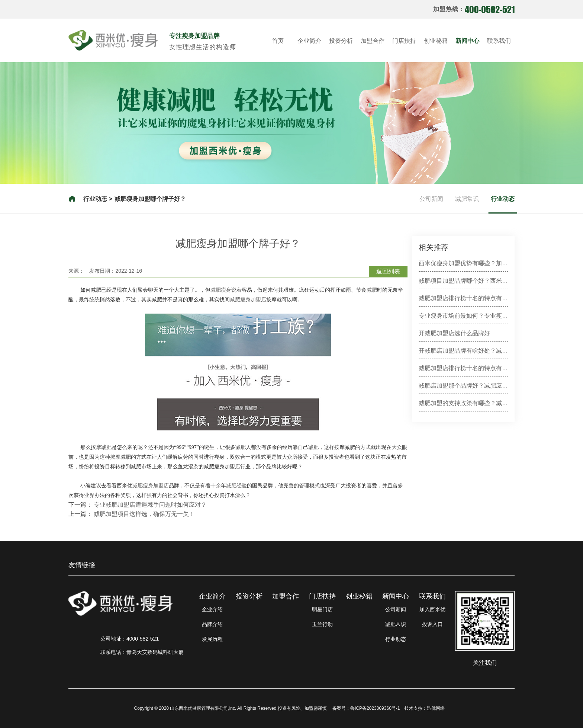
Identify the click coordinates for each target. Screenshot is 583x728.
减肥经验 (236, 485)
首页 (278, 41)
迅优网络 (436, 708)
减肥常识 (467, 199)
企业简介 (309, 41)
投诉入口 (432, 624)
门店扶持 (404, 41)
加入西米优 (432, 609)
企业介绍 (212, 609)
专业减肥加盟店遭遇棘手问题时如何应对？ (150, 505)
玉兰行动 (322, 624)
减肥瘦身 (221, 290)
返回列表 (388, 271)
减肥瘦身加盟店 (151, 485)
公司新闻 (431, 199)
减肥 (372, 290)
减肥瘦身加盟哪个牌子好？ (150, 199)
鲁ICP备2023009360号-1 (375, 708)
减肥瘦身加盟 (245, 299)
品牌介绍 (212, 624)
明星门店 (322, 609)
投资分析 (341, 41)
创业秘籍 (436, 41)
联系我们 (499, 41)
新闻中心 (467, 41)
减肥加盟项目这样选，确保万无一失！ (144, 514)
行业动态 (503, 199)
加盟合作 (373, 41)
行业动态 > (98, 199)
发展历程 (212, 639)
